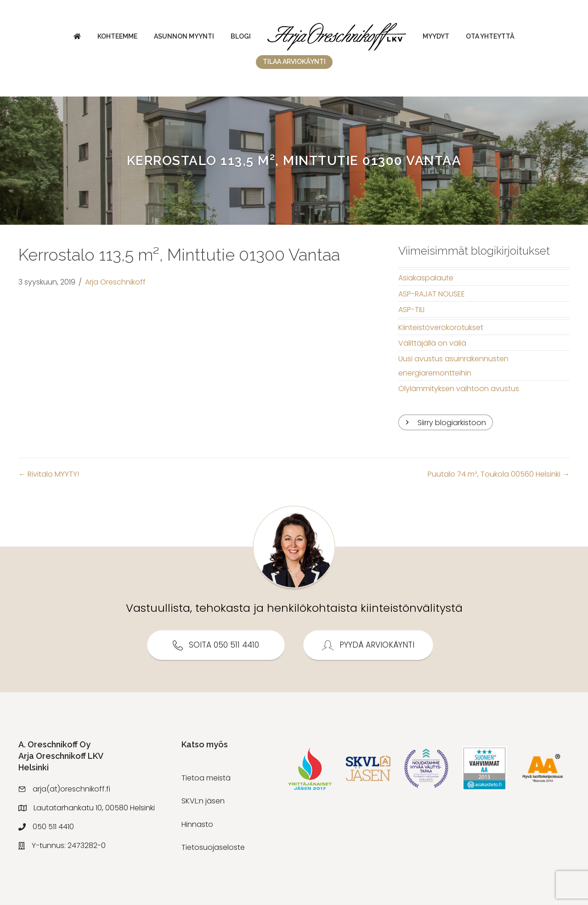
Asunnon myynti (184, 36)
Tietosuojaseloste (213, 847)
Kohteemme (117, 36)
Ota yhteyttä (490, 36)
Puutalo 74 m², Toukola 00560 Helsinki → (499, 475)
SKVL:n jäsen (203, 801)
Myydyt (436, 36)
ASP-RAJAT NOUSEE (432, 294)
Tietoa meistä (206, 778)
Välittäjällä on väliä (432, 343)
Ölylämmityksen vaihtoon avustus (459, 389)
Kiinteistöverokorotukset (441, 327)
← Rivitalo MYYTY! (49, 475)
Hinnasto (197, 824)
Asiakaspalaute (426, 278)
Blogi (241, 36)
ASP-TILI (411, 310)
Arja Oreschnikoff (115, 282)
